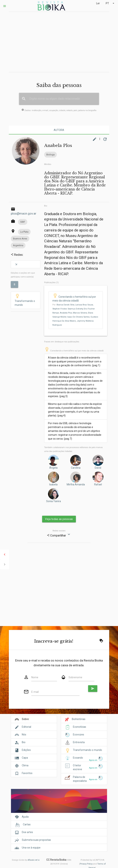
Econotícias (80, 727)
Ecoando (78, 758)
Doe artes (27, 832)
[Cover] (59, 803)
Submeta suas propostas (36, 840)
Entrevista (79, 742)
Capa (25, 758)
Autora (59, 130)
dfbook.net (32, 860)
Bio (46, 206)
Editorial (26, 727)
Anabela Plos (66, 313)
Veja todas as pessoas (59, 519)
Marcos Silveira (80, 313)
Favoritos (27, 773)
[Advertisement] (59, 42)
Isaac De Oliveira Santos (78, 317)
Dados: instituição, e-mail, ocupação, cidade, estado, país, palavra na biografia (59, 110)
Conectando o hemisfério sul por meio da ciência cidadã (74, 351)
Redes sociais (59, 531)
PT (110, 3)
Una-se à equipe (31, 848)
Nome (35, 677)
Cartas (27, 824)
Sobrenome (75, 677)
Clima (25, 765)
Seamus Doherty (75, 309)
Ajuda (25, 817)
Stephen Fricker (60, 309)
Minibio (48, 164)
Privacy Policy (86, 864)
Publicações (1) (51, 282)
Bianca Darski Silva (66, 305)
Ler (98, 3)
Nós (24, 735)
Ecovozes (79, 735)
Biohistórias (79, 719)
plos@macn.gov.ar (24, 213)
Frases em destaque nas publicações (62, 342)
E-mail (35, 692)
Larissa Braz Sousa (84, 305)
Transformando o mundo (25, 300)
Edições (26, 750)
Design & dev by (26, 860)
